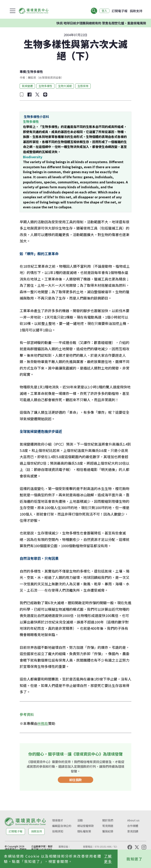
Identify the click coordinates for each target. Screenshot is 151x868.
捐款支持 (136, 11)
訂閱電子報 (120, 11)
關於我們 (108, 820)
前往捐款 (75, 780)
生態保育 (83, 86)
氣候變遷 (27, 86)
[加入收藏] (22, 95)
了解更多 (108, 859)
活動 (80, 820)
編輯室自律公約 (62, 826)
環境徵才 (58, 820)
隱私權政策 (84, 831)
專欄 (23, 72)
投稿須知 (58, 831)
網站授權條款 (86, 826)
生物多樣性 (35, 72)
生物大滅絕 (65, 86)
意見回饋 (133, 831)
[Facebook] (130, 847)
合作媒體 (133, 826)
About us (133, 820)
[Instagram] (144, 847)
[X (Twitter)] (137, 847)
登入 (104, 11)
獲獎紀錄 (108, 831)
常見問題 (108, 826)
